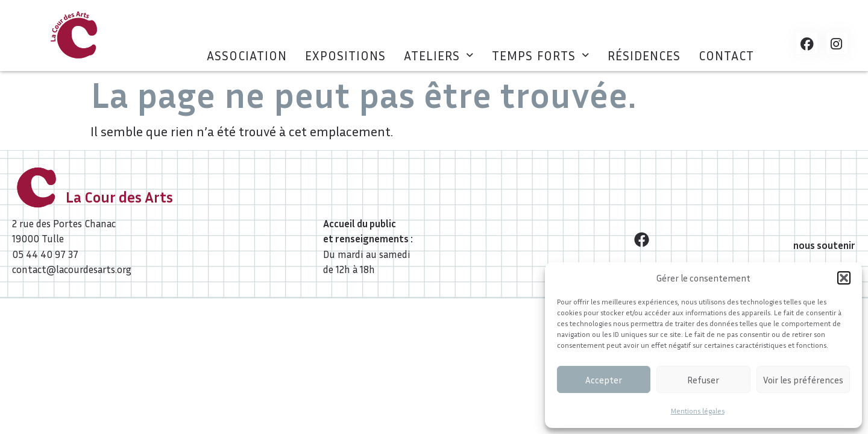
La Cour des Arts (119, 197)
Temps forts (541, 56)
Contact (726, 56)
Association (247, 56)
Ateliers (439, 56)
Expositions (345, 56)
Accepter (604, 380)
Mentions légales (698, 411)
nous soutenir (824, 245)
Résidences (644, 56)
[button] (844, 278)
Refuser (703, 380)
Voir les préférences (803, 380)
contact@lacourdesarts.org (72, 269)
